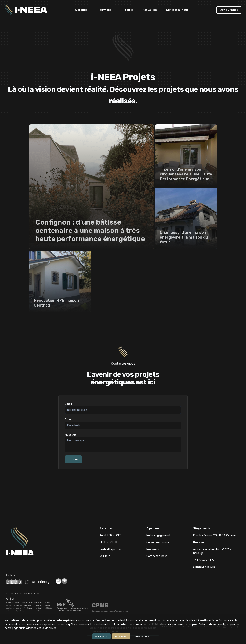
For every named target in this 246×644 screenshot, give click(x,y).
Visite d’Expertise (110, 549)
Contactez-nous (177, 10)
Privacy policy (143, 636)
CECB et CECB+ (109, 542)
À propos (83, 10)
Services (107, 10)
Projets (128, 10)
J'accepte (101, 636)
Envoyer (73, 459)
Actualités (150, 10)
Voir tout (107, 556)
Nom (68, 419)
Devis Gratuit (229, 10)
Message (71, 435)
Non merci (121, 636)
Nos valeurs (154, 549)
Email (68, 404)
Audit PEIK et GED (111, 535)
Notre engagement (158, 535)
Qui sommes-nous (158, 542)
